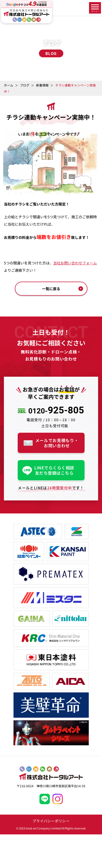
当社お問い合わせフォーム (75, 263)
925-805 (56, 411)
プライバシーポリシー (51, 821)
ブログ (25, 85)
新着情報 (42, 85)
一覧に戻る (51, 289)
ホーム (9, 85)
